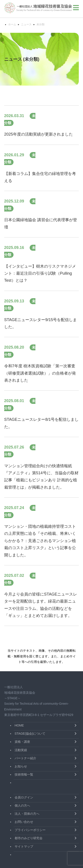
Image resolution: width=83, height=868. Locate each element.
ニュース (26, 24)
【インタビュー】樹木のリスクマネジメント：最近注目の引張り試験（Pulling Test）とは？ (40, 273)
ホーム (12, 24)
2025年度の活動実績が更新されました (39, 134)
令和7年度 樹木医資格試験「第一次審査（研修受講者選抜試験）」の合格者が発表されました (40, 373)
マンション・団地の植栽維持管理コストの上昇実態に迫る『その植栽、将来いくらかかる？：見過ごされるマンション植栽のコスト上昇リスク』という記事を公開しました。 (40, 541)
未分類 (41, 24)
